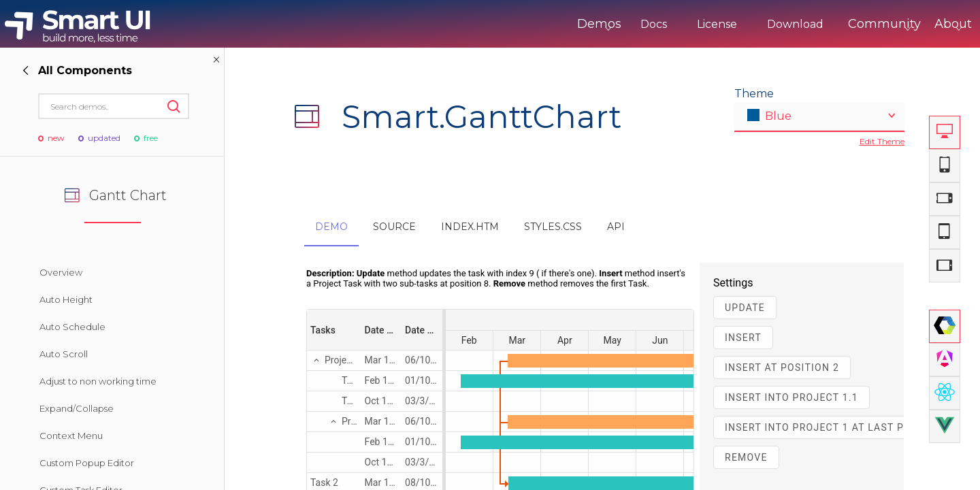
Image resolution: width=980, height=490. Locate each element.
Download (739, 24)
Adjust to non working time (98, 381)
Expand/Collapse (77, 408)
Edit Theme (882, 141)
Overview (61, 272)
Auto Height (66, 299)
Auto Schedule (72, 327)
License (660, 24)
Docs (597, 24)
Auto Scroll (64, 354)
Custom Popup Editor (87, 463)
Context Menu (71, 436)
